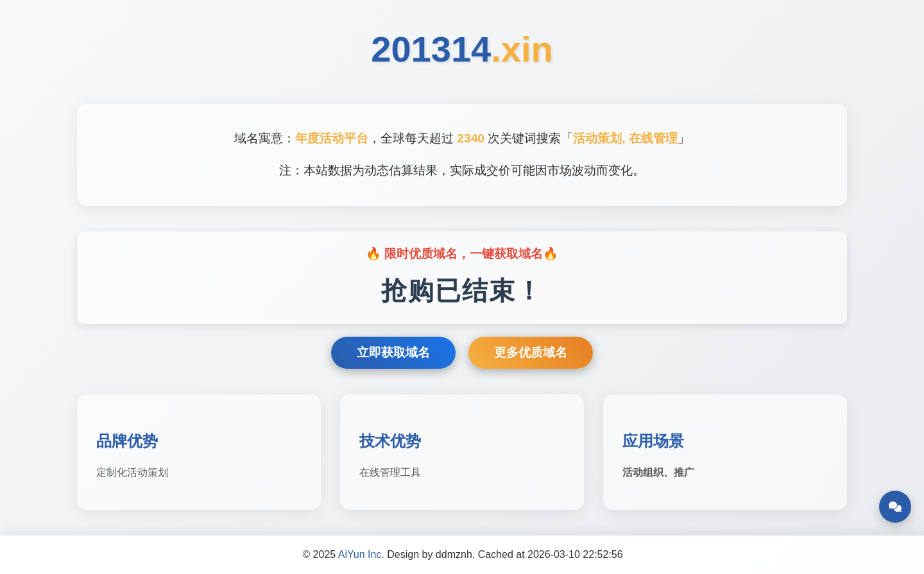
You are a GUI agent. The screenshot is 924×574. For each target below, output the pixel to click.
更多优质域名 (531, 352)
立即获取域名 (393, 352)
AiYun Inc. (361, 554)
